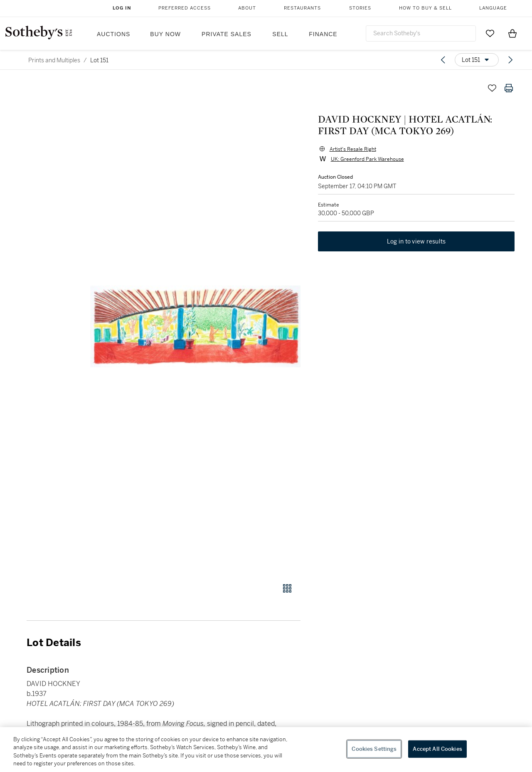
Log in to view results (416, 243)
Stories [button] (360, 8)
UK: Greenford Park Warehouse (367, 160)
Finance (323, 34)
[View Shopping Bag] (512, 33)
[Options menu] (477, 60)
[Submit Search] (466, 33)
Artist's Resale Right (352, 150)
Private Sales (227, 34)
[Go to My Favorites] (490, 33)
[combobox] (421, 33)
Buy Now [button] (165, 34)
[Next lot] (510, 60)
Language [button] (493, 8)
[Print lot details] (509, 88)
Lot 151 (99, 60)
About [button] (247, 8)
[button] (195, 327)
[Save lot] (492, 88)
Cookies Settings (374, 749)
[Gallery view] (287, 588)
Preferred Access (185, 8)
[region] (266, 750)
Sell (280, 34)
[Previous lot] (443, 60)
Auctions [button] (113, 34)
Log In (122, 8)
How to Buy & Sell (425, 8)
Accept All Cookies (437, 749)
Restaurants (302, 8)
